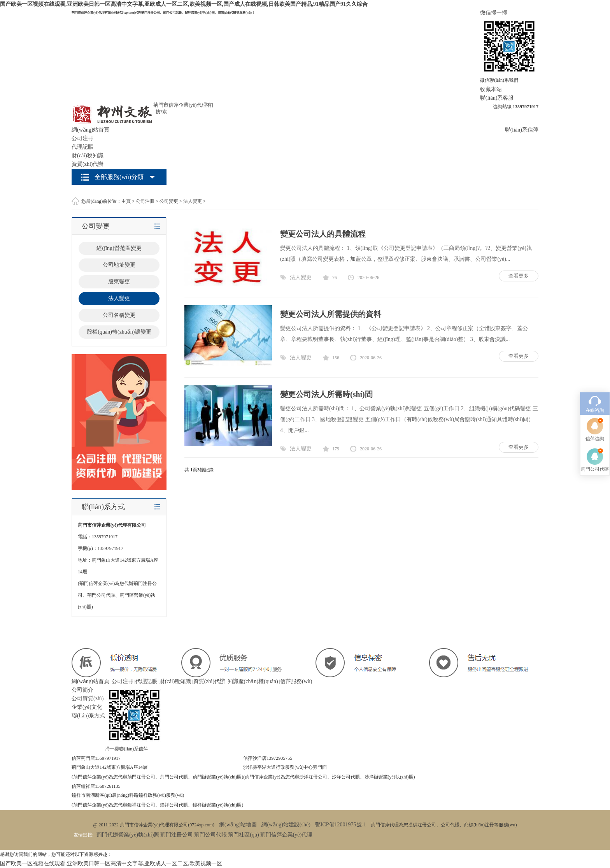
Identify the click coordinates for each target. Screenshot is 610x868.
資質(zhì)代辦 (88, 164)
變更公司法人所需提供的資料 (331, 314)
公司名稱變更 (119, 315)
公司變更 (169, 201)
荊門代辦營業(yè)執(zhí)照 (128, 835)
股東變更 (119, 282)
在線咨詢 (595, 356)
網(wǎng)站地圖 (238, 825)
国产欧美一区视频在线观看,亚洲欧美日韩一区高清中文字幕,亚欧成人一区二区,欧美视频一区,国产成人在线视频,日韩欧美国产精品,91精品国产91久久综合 (184, 4)
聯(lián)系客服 (497, 98)
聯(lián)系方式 (88, 716)
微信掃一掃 (494, 13)
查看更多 (519, 276)
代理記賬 (82, 147)
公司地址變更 (119, 265)
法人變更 (193, 201)
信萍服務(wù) (296, 681)
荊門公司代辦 (595, 415)
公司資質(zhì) (88, 698)
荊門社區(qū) (243, 835)
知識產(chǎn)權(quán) (253, 681)
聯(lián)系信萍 (522, 130)
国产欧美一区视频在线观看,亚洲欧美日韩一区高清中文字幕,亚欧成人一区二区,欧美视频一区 (111, 864)
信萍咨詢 (595, 384)
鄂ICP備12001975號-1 (341, 825)
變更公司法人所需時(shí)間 (326, 394)
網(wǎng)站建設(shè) (286, 825)
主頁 (126, 201)
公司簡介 (82, 690)
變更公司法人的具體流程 (323, 234)
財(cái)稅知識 (88, 156)
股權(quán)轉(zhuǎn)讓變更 (119, 332)
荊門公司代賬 (210, 835)
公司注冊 (82, 138)
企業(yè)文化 (87, 707)
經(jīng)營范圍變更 (119, 248)
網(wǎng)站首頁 (90, 130)
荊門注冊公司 (177, 835)
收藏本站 (491, 89)
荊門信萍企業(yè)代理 (287, 835)
